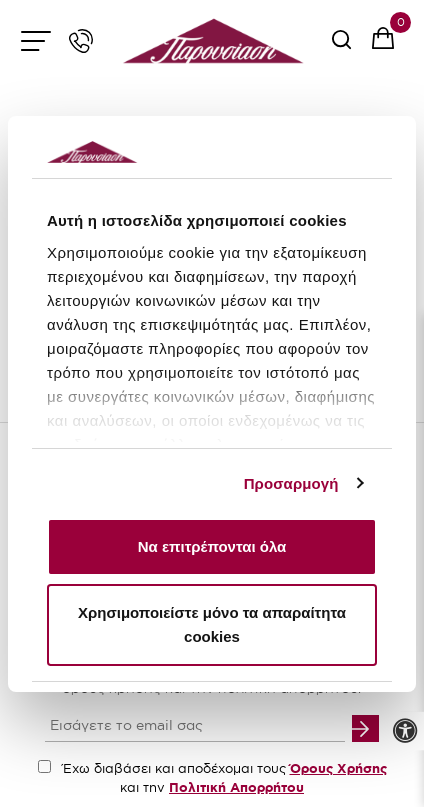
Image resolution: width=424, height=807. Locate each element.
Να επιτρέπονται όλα (212, 546)
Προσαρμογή (291, 483)
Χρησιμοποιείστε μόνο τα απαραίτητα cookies (212, 624)
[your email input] (195, 727)
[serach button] (341, 46)
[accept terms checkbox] (44, 766)
